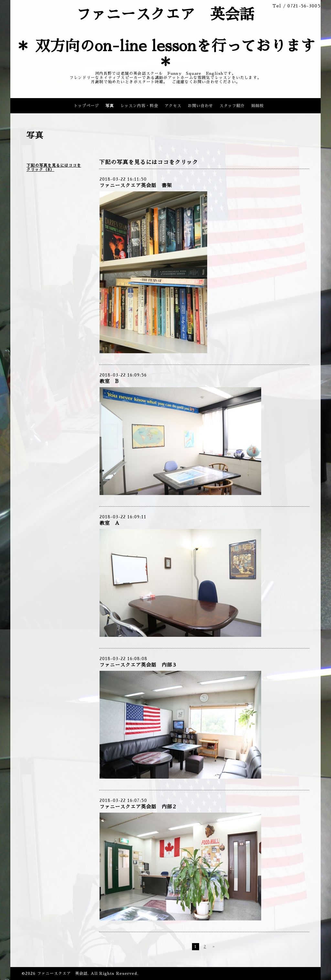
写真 (110, 106)
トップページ (86, 106)
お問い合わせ (200, 106)
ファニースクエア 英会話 (62, 974)
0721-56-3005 (304, 6)
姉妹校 (257, 106)
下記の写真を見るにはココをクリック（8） (54, 168)
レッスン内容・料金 (139, 106)
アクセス (173, 106)
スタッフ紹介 (232, 106)
